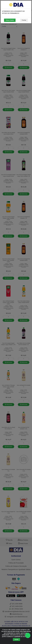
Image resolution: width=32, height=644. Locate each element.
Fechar (24, 20)
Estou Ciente (10, 20)
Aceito (16, 640)
